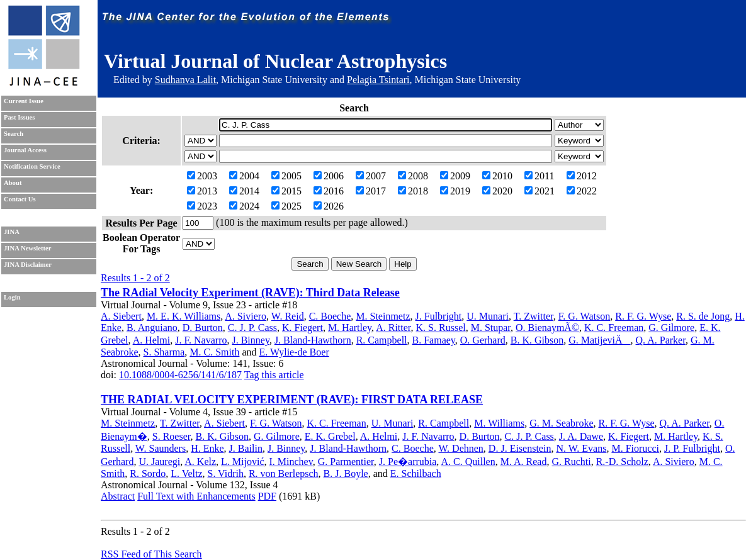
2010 (497, 176)
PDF (267, 496)
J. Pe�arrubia (408, 462)
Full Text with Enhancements (196, 496)
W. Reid (288, 316)
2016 (329, 191)
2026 (329, 206)
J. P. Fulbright (692, 448)
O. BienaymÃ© (547, 328)
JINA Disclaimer (28, 265)
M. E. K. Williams (184, 316)
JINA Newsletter (27, 248)
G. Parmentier (346, 462)
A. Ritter (393, 328)
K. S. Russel (441, 328)
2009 (455, 176)
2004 (244, 176)
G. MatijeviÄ (599, 340)
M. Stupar (491, 328)
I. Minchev (291, 462)
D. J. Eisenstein (520, 448)
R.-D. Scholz (622, 462)
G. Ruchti (571, 462)
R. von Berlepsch (284, 473)
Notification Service (32, 166)
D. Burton (203, 328)
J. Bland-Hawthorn (313, 340)
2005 (286, 176)
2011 (539, 176)
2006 (329, 176)
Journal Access (25, 150)
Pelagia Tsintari (378, 80)
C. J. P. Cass (252, 328)
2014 (244, 191)
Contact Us (20, 199)
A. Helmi (152, 340)
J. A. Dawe (581, 436)
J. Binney (250, 340)
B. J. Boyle (346, 473)
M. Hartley (350, 328)
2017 (371, 191)
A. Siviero (246, 316)
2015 (286, 191)
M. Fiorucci (635, 448)
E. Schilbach (416, 473)
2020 (497, 191)
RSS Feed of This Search (151, 554)
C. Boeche (330, 316)
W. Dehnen (461, 448)
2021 (540, 191)
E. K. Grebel (330, 436)
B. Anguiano (152, 328)
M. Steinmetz (383, 316)
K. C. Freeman (614, 328)
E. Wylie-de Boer (294, 352)
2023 (202, 206)
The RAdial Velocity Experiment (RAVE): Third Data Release (250, 293)
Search (14, 134)
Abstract (118, 496)
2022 (582, 191)
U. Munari (488, 316)
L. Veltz (186, 473)
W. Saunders (161, 448)
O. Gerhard (483, 340)
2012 (582, 176)
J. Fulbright (439, 316)
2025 (286, 206)
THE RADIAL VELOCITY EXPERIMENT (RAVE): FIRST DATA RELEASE (292, 400)
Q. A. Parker (661, 340)
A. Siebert (121, 316)
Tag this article (274, 375)
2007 (371, 176)
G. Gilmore (671, 328)
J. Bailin (246, 448)
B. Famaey (434, 340)
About (13, 183)
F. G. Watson (584, 316)
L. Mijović (242, 462)
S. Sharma (164, 352)
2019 (455, 191)
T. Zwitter (534, 316)
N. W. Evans (581, 448)
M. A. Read (524, 462)
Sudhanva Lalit (185, 80)
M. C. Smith (214, 352)
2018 (413, 191)
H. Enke (207, 448)
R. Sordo (148, 473)
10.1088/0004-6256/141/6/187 (180, 375)
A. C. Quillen (468, 462)
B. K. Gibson (537, 340)
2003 (202, 176)
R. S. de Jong (703, 316)
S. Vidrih (226, 473)
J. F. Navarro (201, 340)
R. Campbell (382, 340)
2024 (244, 206)
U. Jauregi (159, 462)
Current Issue (24, 101)
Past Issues (19, 117)
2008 (413, 176)
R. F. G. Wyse (643, 316)
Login (12, 297)
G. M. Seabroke (561, 423)
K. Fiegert (302, 328)
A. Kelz (200, 462)
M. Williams (499, 423)
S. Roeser (172, 436)
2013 (202, 191)
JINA (12, 232)
